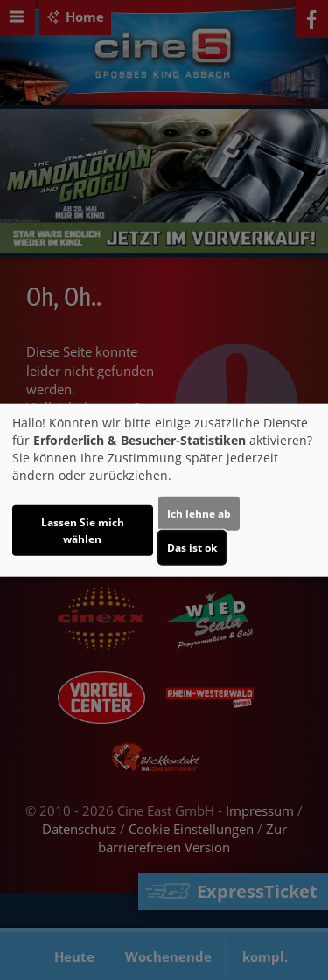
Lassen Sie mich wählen (83, 531)
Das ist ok (192, 548)
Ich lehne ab (199, 514)
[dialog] (164, 490)
